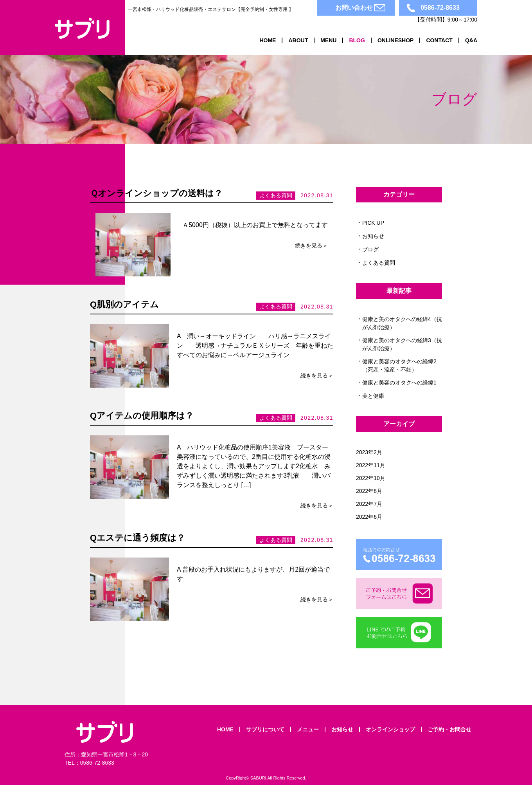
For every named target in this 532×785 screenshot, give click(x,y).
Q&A (471, 40)
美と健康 (373, 396)
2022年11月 (371, 465)
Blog (357, 40)
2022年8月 (369, 491)
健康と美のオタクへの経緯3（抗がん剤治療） (402, 344)
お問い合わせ (354, 8)
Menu (328, 40)
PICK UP (373, 223)
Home (268, 40)
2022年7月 (369, 504)
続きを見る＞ (311, 245)
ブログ (370, 249)
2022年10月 (371, 478)
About (298, 40)
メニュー (308, 729)
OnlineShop (396, 40)
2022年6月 (369, 517)
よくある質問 (379, 263)
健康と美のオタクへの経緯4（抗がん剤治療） (402, 323)
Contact (439, 40)
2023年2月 (369, 452)
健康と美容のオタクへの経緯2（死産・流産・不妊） (399, 365)
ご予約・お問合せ (449, 729)
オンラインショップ (390, 729)
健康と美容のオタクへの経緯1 (402, 383)
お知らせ (373, 236)
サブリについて (265, 729)
